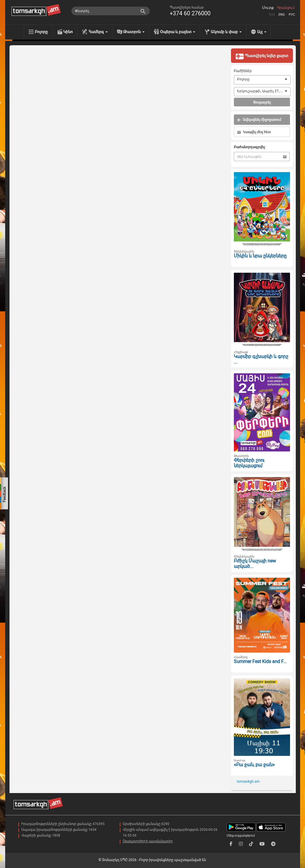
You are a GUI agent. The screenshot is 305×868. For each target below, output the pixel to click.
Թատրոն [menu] (134, 32)
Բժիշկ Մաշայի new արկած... (255, 564)
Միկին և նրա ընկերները (260, 256)
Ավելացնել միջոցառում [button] (259, 120)
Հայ (272, 15)
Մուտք (268, 8)
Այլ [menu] (262, 32)
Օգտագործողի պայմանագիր (148, 841)
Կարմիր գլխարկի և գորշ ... (261, 359)
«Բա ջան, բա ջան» (254, 765)
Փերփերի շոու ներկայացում (249, 463)
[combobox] (262, 80)
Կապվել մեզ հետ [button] (254, 132)
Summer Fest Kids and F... (260, 661)
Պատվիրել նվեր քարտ (262, 56)
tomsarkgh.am (248, 782)
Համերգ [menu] (98, 32)
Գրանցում (286, 8)
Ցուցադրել (262, 102)
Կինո (68, 32)
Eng (282, 15)
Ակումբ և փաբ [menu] (226, 32)
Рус (292, 15)
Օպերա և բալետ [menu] (178, 32)
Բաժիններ (243, 71)
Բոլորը (41, 32)
